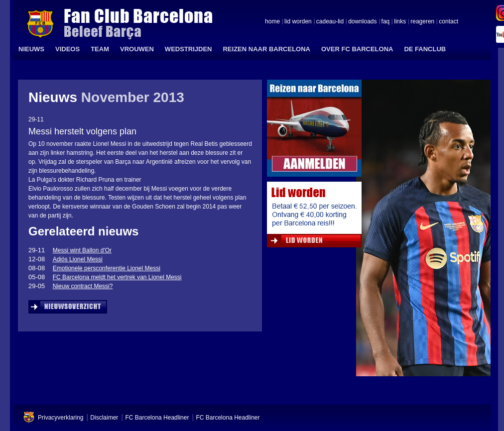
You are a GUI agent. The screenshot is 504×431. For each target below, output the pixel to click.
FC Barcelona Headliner (157, 418)
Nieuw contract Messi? (83, 286)
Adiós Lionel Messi (78, 259)
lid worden (298, 22)
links (400, 22)
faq (386, 22)
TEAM (100, 49)
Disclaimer (104, 418)
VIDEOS (67, 49)
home (272, 22)
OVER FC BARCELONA (357, 49)
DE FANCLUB (425, 49)
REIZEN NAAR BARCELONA (266, 49)
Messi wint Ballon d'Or (82, 250)
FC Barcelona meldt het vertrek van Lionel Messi (117, 277)
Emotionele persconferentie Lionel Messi (107, 268)
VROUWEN (137, 49)
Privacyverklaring (61, 418)
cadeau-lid (330, 22)
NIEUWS (31, 49)
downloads (362, 22)
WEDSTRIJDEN (189, 49)
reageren (422, 22)
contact (448, 22)
